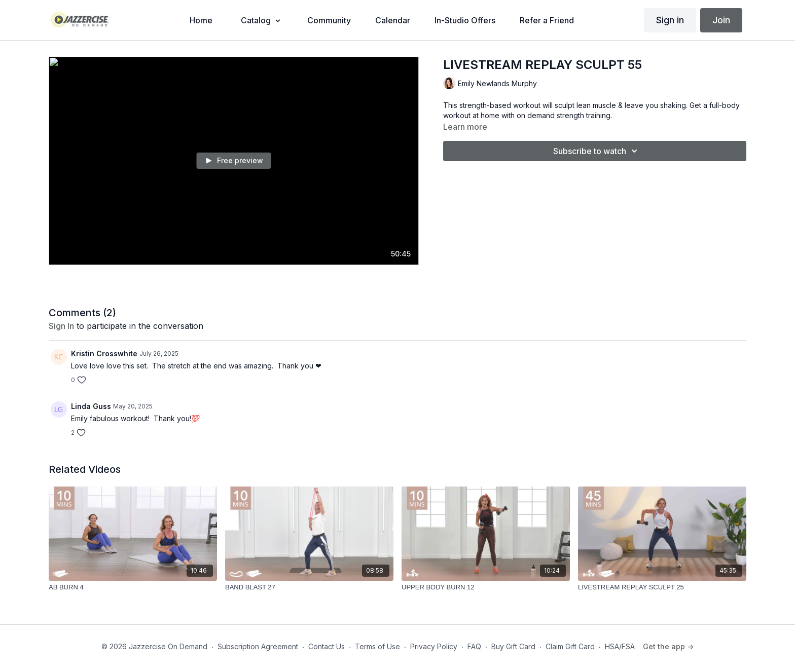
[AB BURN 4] (133, 587)
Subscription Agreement (258, 646)
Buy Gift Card (513, 646)
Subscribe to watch (597, 151)
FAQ (474, 646)
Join (721, 20)
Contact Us (327, 646)
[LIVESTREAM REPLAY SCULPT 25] (662, 587)
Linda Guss (91, 406)
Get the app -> (668, 646)
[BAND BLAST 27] (309, 587)
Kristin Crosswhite (104, 353)
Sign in (670, 20)
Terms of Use (377, 646)
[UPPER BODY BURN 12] (486, 587)
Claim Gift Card (570, 646)
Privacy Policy (434, 646)
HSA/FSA (620, 646)
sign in (61, 326)
